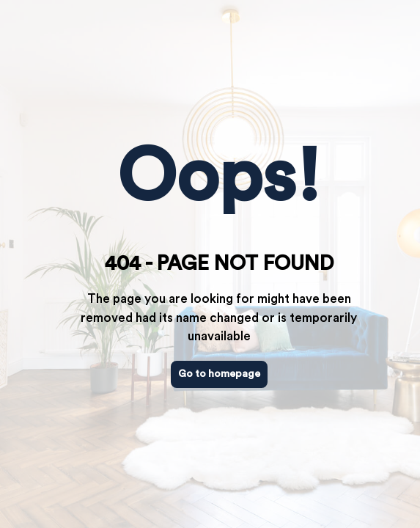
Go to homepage (219, 374)
